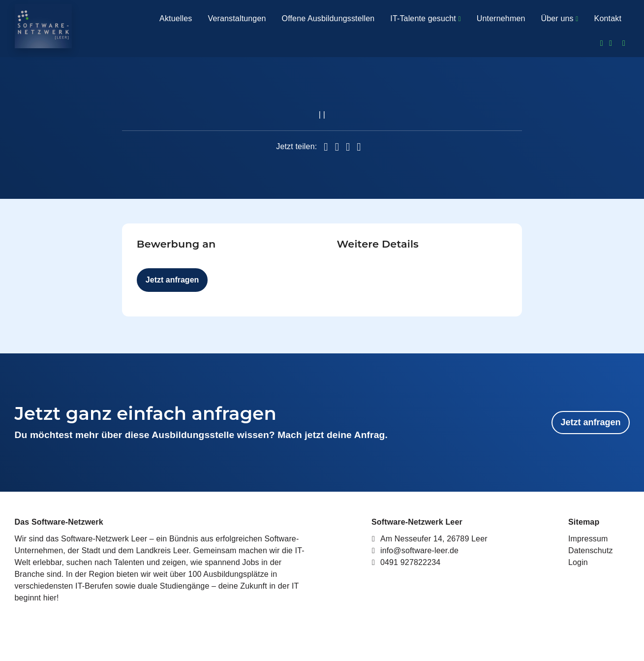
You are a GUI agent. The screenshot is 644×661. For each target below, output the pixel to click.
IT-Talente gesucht (426, 18)
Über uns (560, 18)
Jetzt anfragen (172, 280)
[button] (326, 147)
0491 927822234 (406, 562)
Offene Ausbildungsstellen (328, 18)
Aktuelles (176, 18)
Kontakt (608, 18)
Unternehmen (501, 18)
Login (578, 562)
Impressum (588, 539)
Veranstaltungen (237, 18)
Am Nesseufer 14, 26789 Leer (429, 539)
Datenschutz (591, 551)
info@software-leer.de (415, 551)
